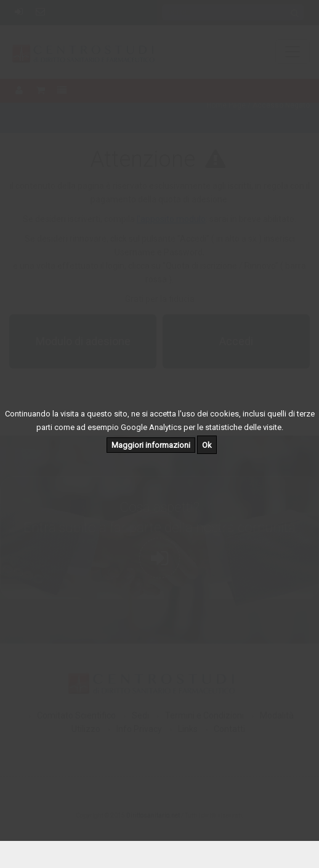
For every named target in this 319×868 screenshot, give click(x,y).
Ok (207, 445)
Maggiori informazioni (151, 445)
